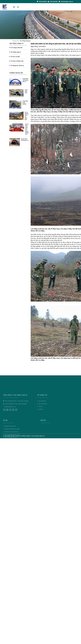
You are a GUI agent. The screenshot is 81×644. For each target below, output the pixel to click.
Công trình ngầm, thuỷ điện (11, 441)
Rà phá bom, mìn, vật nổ (11, 444)
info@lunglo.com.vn (66, 2)
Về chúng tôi (41, 410)
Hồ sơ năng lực (42, 412)
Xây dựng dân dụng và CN (11, 446)
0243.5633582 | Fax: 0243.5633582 (16, 412)
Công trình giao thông (10, 449)
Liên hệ (40, 418)
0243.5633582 (42, 2)
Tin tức (40, 415)
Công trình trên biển (9, 438)
